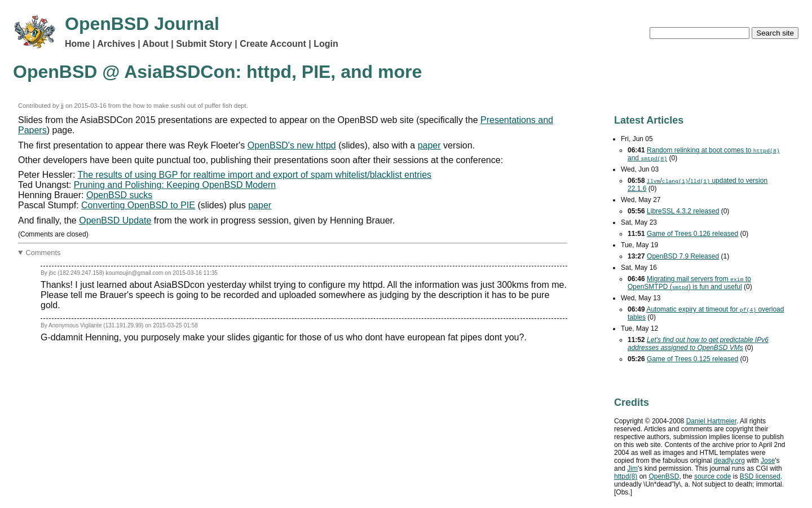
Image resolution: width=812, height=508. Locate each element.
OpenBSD (664, 476)
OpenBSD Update (115, 220)
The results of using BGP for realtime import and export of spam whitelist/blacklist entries (255, 175)
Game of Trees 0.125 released (692, 359)
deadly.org (729, 461)
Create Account (273, 44)
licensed (760, 476)
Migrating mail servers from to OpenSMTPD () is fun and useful (689, 283)
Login (326, 44)
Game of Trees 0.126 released (692, 234)
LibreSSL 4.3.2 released (683, 211)
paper (429, 145)
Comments (43, 253)
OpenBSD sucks (119, 195)
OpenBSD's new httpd (292, 145)
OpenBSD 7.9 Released (683, 256)
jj (62, 106)
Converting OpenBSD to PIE (138, 205)
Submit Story (204, 44)
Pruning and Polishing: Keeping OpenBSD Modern (175, 185)
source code (712, 476)
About (156, 44)
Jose (768, 461)
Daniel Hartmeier (711, 421)
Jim (632, 468)
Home (77, 44)
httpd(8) (626, 476)
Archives (116, 44)
